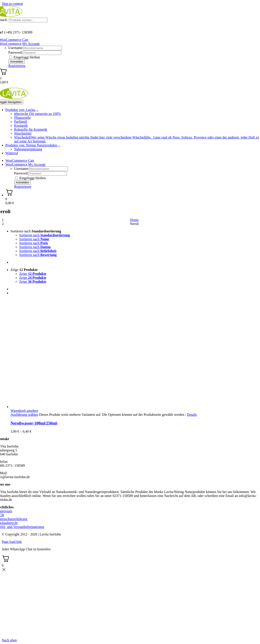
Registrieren (17, 66)
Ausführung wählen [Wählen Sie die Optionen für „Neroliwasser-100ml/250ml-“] (24, 415)
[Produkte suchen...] (28, 20)
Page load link (12, 542)
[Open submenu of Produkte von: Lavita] (37, 111)
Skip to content (12, 4)
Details (192, 415)
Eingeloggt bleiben (25, 57)
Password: (15, 52)
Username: (16, 48)
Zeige (24, 270)
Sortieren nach (36, 231)
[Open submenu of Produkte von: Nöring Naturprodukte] (59, 146)
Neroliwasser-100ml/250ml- (34, 423)
